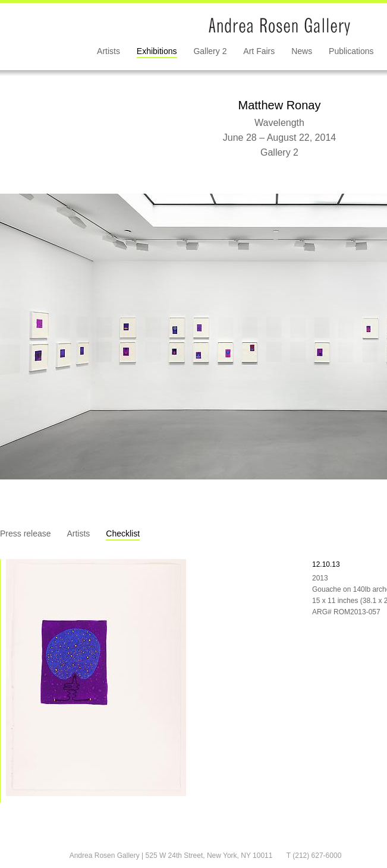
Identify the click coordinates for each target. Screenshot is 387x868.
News (302, 51)
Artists (108, 51)
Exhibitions (157, 51)
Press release (26, 534)
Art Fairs (259, 51)
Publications (351, 51)
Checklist (123, 534)
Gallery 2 (210, 51)
